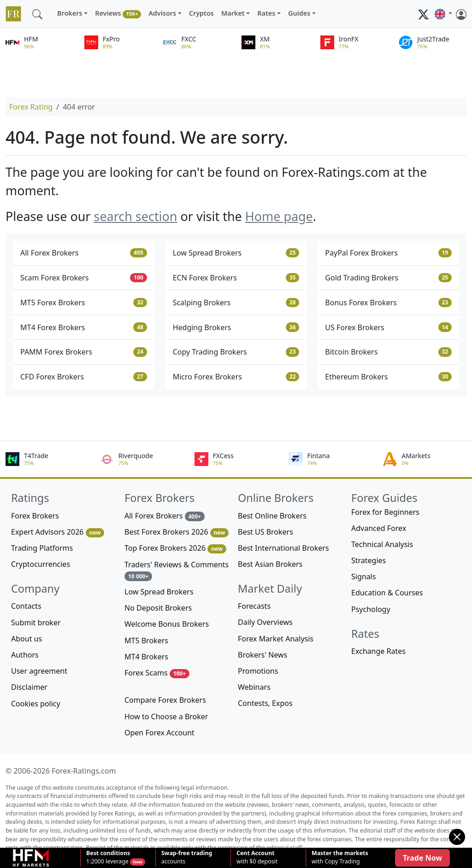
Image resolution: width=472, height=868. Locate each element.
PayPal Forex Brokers (388, 253)
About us (27, 639)
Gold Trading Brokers (388, 278)
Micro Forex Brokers (236, 377)
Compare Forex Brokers (165, 700)
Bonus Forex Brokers (388, 303)
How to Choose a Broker (166, 717)
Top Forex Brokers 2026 (175, 548)
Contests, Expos (265, 703)
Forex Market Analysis (276, 639)
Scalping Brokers (236, 303)
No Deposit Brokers (158, 608)
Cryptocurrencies (41, 564)
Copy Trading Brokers (236, 352)
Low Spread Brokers (236, 253)
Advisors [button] (162, 13)
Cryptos (201, 13)
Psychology (371, 609)
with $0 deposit (257, 857)
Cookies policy (36, 704)
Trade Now (422, 858)
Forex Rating (31, 107)
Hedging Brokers (236, 327)
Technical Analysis (382, 544)
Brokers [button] (70, 13)
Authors (25, 655)
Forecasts (254, 606)
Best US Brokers (265, 532)
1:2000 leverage (108, 857)
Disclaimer (29, 687)
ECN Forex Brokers (236, 278)
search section (135, 216)
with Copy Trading (340, 857)
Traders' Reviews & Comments (177, 570)
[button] (443, 14)
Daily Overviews (265, 622)
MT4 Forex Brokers (84, 327)
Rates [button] (266, 13)
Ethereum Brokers (388, 377)
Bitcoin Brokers (388, 352)
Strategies (369, 560)
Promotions (258, 671)
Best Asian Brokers (270, 564)
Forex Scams (157, 673)
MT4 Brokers (146, 657)
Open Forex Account (159, 733)
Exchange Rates (378, 651)
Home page (279, 216)
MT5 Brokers (146, 641)
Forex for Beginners (385, 512)
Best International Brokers (283, 548)
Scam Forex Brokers (84, 278)
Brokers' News (263, 655)
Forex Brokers (35, 516)
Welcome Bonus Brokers (167, 624)
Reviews (118, 14)
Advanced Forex (379, 528)
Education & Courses (387, 593)
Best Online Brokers (272, 516)
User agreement (39, 671)
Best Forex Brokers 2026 (177, 532)
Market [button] (233, 13)
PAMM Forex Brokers (84, 352)
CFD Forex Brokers (84, 377)
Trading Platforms (42, 548)
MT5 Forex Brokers (84, 303)
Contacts (26, 606)
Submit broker (36, 623)
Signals (363, 577)
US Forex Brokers (388, 327)
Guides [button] (299, 13)
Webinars (254, 687)
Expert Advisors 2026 (58, 532)
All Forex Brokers (84, 253)
